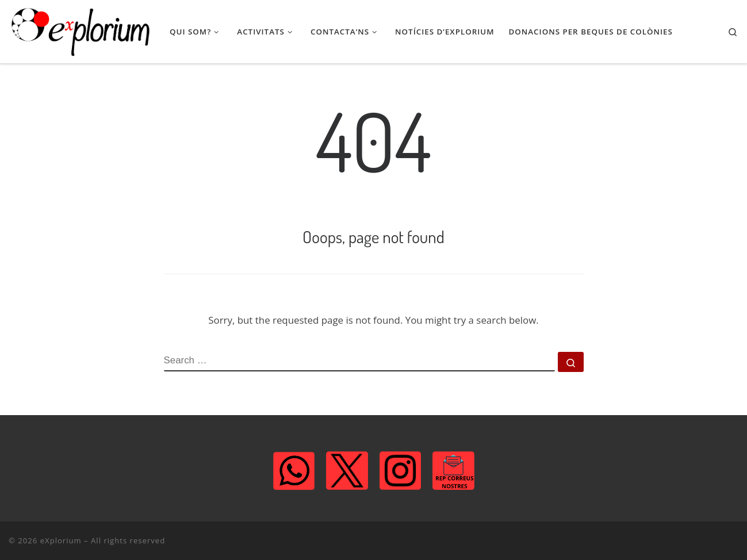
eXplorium (61, 540)
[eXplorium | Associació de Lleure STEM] (81, 32)
